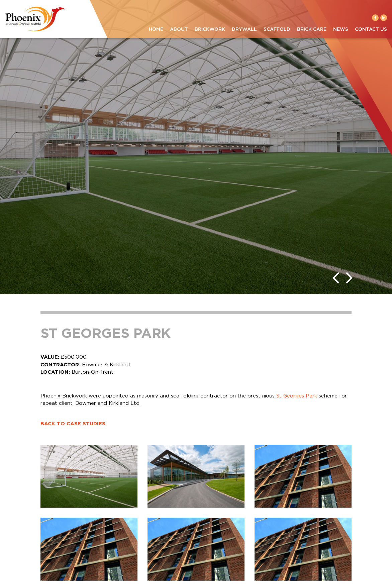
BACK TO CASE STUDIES (73, 424)
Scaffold (277, 29)
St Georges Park (297, 396)
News (341, 29)
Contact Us (371, 29)
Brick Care (312, 29)
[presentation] (336, 277)
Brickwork (210, 29)
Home (156, 29)
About (179, 29)
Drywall (244, 29)
